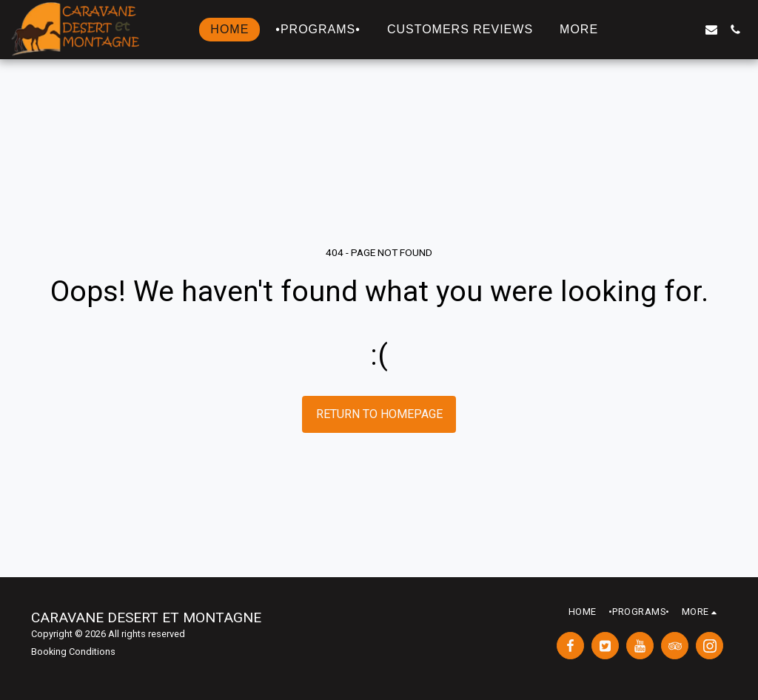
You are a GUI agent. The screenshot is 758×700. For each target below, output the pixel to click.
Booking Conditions (73, 652)
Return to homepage (379, 414)
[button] (640, 30)
